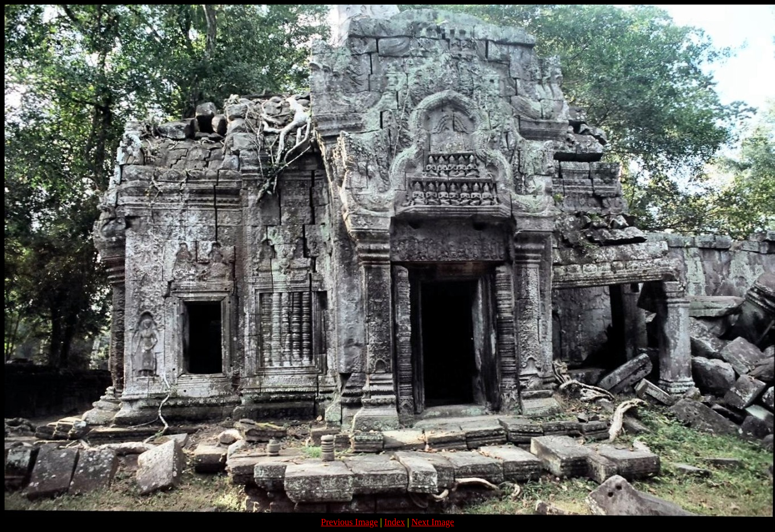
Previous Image (350, 522)
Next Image (432, 522)
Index (395, 522)
